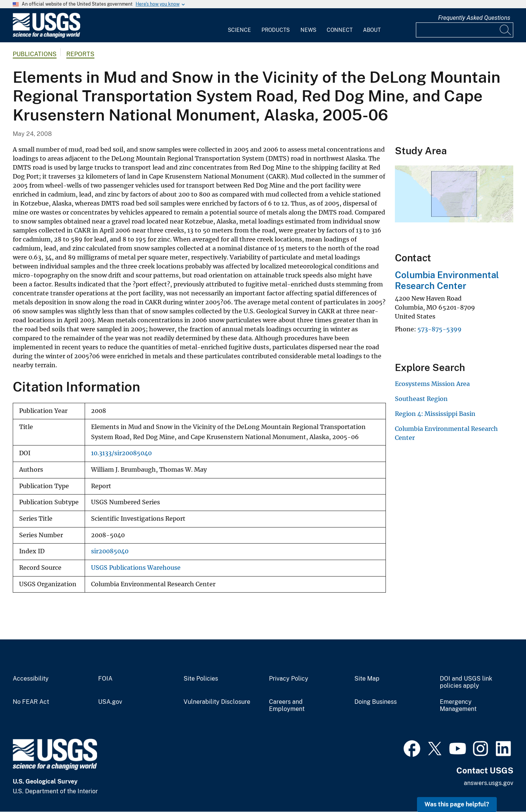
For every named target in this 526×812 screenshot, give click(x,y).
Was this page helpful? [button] (457, 804)
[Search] (506, 30)
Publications (35, 54)
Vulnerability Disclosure (217, 702)
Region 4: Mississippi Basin (435, 414)
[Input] (465, 30)
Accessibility (31, 679)
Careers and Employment (287, 705)
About (372, 30)
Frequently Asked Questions (474, 18)
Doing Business (376, 702)
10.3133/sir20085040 (121, 453)
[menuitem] (239, 25)
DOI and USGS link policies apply (466, 682)
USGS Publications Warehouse (136, 568)
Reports (80, 54)
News (308, 30)
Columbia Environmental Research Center (447, 280)
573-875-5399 (439, 329)
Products (276, 30)
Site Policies (201, 679)
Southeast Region (421, 399)
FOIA (105, 679)
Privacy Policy (289, 679)
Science (239, 30)
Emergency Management (458, 705)
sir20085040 (110, 551)
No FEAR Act (31, 702)
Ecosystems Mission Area (432, 384)
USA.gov (110, 702)
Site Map (367, 679)
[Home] (46, 36)
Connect (340, 30)
